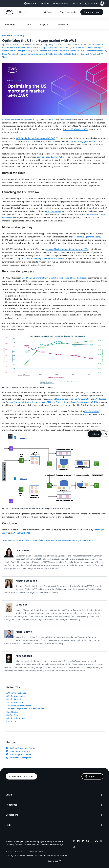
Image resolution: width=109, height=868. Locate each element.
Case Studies (12, 712)
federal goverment (47, 540)
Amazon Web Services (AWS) (75, 129)
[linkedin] (83, 842)
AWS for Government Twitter (21, 748)
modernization (87, 540)
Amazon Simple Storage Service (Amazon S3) (40, 258)
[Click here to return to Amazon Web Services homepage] (10, 14)
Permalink (94, 54)
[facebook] (78, 842)
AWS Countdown (54, 211)
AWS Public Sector (16, 540)
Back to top (55, 861)
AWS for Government (16, 696)
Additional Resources (16, 718)
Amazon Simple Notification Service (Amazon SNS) (29, 402)
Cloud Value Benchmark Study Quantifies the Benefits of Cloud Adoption (54, 278)
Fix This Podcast (13, 715)
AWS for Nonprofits (15, 702)
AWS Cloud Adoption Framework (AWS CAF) (35, 138)
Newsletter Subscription (19, 758)
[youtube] (97, 842)
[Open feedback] (106, 434)
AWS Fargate (100, 399)
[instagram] (87, 842)
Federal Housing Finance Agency (87, 237)
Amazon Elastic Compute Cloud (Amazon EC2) (67, 249)
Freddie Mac (50, 120)
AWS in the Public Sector (17, 693)
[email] (74, 847)
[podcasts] (101, 842)
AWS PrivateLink (92, 411)
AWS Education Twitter (18, 751)
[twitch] (92, 842)
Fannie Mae (65, 120)
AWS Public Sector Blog (13, 35)
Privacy (9, 851)
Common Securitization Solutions (17, 120)
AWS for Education (15, 699)
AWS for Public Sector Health (19, 706)
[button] (104, 3)
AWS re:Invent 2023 (21, 533)
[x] (74, 842)
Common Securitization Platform (52, 157)
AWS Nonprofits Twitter (19, 755)
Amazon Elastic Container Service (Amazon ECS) (69, 399)
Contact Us (11, 721)
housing (76, 540)
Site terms (19, 851)
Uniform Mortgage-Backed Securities (86, 141)
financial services (64, 540)
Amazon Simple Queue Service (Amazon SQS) (76, 402)
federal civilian (31, 540)
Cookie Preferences (35, 851)
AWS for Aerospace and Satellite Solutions (25, 709)
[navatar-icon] (102, 3)
